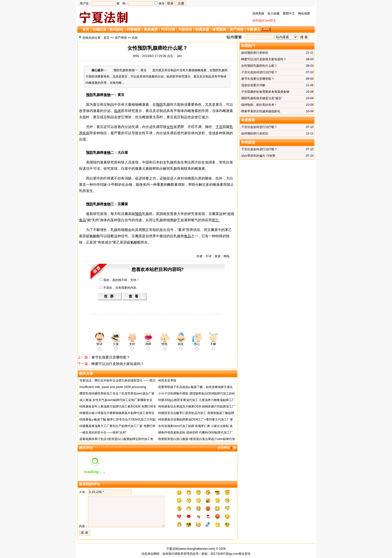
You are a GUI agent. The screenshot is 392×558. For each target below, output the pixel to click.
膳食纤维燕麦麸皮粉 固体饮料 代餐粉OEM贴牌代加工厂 (195, 432)
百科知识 (258, 20)
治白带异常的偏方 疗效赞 (258, 156)
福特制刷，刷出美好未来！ (259, 105)
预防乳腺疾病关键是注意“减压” (262, 98)
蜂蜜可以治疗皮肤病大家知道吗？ (118, 364)
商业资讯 (244, 554)
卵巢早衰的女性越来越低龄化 (261, 111)
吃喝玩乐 (99, 29)
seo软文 (270, 20)
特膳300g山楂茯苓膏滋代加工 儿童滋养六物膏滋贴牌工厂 (196, 400)
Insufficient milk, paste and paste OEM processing (113, 387)
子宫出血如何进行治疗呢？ (259, 72)
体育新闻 (219, 29)
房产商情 (236, 29)
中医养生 (253, 29)
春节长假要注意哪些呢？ (111, 357)
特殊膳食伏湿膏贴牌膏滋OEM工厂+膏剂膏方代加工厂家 (195, 419)
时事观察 (134, 29)
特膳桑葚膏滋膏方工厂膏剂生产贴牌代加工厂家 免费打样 (117, 426)
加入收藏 (273, 13)
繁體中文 (289, 13)
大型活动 (185, 29)
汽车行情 (168, 29)
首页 (86, 29)
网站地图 (304, 13)
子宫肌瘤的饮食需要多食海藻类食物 (265, 92)
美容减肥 (151, 29)
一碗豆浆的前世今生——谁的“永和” (103, 432)
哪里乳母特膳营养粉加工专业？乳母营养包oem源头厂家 (117, 393)
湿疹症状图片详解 (253, 85)
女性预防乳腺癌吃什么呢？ (259, 66)
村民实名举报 (167, 380)
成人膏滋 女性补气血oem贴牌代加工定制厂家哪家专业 (116, 400)
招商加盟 (202, 29)
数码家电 (116, 29)
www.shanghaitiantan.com (197, 549)
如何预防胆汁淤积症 (255, 53)
